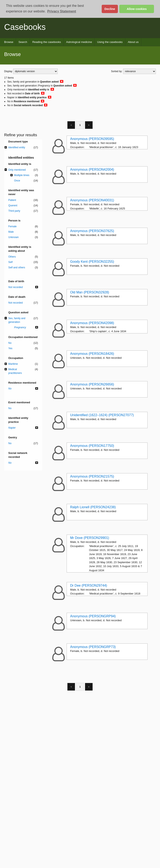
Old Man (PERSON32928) (90, 292)
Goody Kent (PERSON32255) (92, 262)
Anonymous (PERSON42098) (92, 323)
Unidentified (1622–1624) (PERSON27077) (102, 415)
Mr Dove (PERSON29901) (90, 538)
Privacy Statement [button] (62, 11)
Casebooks (25, 27)
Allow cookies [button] (137, 9)
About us (133, 42)
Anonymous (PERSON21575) (92, 476)
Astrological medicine (79, 42)
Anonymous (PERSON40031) (92, 200)
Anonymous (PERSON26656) (92, 384)
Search (23, 42)
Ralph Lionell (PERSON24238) (93, 507)
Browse (9, 42)
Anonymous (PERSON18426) (92, 354)
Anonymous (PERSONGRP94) (93, 616)
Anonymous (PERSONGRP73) (93, 647)
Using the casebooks (110, 42)
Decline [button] (110, 9)
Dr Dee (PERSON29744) (89, 585)
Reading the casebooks (47, 42)
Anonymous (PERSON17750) (92, 446)
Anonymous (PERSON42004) (92, 170)
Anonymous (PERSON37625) (92, 231)
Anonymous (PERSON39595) (92, 139)
